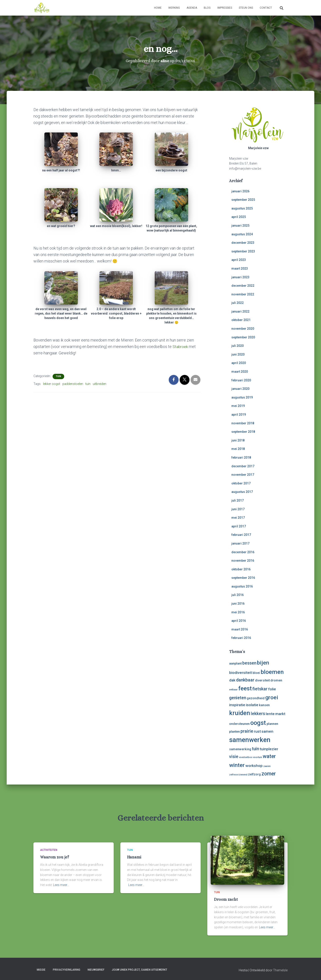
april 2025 (239, 217)
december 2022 (243, 286)
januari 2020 (240, 389)
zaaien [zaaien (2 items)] (267, 766)
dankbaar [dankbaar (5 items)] (245, 680)
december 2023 (243, 243)
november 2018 (243, 423)
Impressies (225, 8)
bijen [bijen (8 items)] (263, 663)
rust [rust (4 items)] (257, 731)
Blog (207, 8)
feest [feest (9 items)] (245, 688)
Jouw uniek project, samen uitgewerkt (139, 970)
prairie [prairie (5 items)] (247, 731)
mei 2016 (238, 612)
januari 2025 (240, 226)
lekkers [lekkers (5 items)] (258, 714)
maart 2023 (240, 268)
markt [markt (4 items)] (280, 714)
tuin (58, 376)
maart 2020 (240, 372)
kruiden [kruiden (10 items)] (240, 713)
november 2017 (243, 475)
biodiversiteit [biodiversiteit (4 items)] (241, 673)
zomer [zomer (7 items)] (269, 774)
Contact (266, 8)
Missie (41, 970)
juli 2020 (238, 346)
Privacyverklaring (67, 970)
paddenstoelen (73, 384)
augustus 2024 (242, 234)
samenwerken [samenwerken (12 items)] (250, 740)
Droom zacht (226, 899)
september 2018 (243, 432)
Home (158, 8)
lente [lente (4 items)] (270, 714)
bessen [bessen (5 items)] (249, 663)
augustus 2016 (242, 586)
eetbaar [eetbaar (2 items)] (233, 690)
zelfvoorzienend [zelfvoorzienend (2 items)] (238, 775)
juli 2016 (238, 595)
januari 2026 (240, 191)
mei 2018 (238, 449)
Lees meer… (61, 885)
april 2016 (239, 621)
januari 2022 (240, 311)
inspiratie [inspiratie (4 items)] (237, 705)
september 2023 (243, 251)
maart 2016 (240, 629)
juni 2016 (238, 604)
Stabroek (181, 347)
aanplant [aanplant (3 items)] (235, 663)
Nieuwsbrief (96, 970)
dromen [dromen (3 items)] (276, 680)
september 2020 (243, 337)
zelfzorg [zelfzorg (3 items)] (254, 774)
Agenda (192, 8)
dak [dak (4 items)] (232, 680)
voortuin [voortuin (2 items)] (258, 757)
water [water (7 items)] (269, 756)
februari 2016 (241, 638)
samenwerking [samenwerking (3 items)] (240, 749)
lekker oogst (52, 384)
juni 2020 (238, 354)
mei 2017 (238, 518)
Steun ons (246, 8)
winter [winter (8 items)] (237, 765)
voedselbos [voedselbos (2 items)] (246, 757)
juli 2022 (238, 303)
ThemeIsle (280, 970)
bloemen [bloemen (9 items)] (272, 672)
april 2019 (239, 415)
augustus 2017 (242, 492)
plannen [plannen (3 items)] (272, 724)
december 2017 (243, 466)
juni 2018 (238, 440)
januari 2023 (240, 277)
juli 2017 (238, 500)
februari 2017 (241, 535)
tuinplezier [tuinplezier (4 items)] (269, 749)
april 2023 (239, 260)
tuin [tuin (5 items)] (255, 749)
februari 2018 (241, 457)
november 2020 (243, 329)
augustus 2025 (242, 208)
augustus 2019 (242, 397)
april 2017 (239, 526)
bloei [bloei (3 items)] (256, 673)
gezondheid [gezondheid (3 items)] (256, 698)
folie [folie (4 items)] (272, 689)
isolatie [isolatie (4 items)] (252, 705)
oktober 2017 (241, 483)
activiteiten (49, 850)
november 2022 (243, 294)
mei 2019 (238, 406)
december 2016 (243, 552)
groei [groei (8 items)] (272, 697)
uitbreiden (100, 384)
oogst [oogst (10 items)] (258, 723)
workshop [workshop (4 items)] (254, 766)
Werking (174, 8)
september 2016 (243, 578)
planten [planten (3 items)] (235, 732)
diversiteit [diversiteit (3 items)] (262, 680)
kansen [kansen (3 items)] (264, 705)
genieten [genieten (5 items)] (238, 698)
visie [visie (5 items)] (234, 757)
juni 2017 (238, 509)
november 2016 (243, 561)
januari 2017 (240, 543)
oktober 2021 (241, 320)
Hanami (134, 857)
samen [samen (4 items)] (267, 731)
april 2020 (239, 363)
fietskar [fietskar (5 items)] (260, 689)
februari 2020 (241, 380)
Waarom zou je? (55, 857)
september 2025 (243, 200)
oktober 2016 (241, 569)
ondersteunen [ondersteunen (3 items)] (239, 724)
